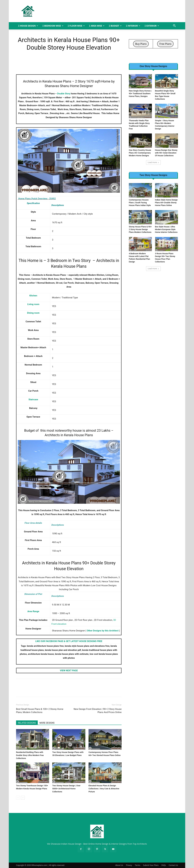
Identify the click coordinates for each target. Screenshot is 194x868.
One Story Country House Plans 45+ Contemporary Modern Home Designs (140, 153)
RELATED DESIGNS (27, 723)
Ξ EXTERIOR (152, 26)
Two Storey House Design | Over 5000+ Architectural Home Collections (66, 789)
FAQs (164, 865)
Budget (29, 431)
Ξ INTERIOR (133, 26)
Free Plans (165, 44)
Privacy (129, 865)
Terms (138, 865)
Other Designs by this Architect (103, 631)
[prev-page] (18, 798)
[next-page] (23, 798)
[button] (174, 26)
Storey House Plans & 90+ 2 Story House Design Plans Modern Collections (140, 229)
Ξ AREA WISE (97, 26)
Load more (153, 162)
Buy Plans (141, 44)
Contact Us (173, 865)
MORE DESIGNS (47, 723)
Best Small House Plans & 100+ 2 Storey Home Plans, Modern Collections (40, 711)
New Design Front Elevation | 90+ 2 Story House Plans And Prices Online (98, 711)
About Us (119, 865)
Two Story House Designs (153, 175)
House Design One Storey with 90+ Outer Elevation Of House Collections (166, 153)
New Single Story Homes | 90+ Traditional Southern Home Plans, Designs (140, 94)
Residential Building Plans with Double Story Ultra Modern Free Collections (30, 755)
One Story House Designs (153, 66)
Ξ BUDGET (115, 26)
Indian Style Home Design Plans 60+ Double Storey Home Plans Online (166, 203)
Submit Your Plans (151, 865)
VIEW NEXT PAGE (69, 671)
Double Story (64, 94)
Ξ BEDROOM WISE (53, 26)
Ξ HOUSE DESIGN (28, 26)
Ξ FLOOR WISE (76, 26)
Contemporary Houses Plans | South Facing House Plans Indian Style (140, 203)
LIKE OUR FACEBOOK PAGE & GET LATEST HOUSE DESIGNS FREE (69, 641)
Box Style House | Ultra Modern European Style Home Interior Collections (166, 229)
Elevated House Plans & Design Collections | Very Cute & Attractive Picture (104, 789)
